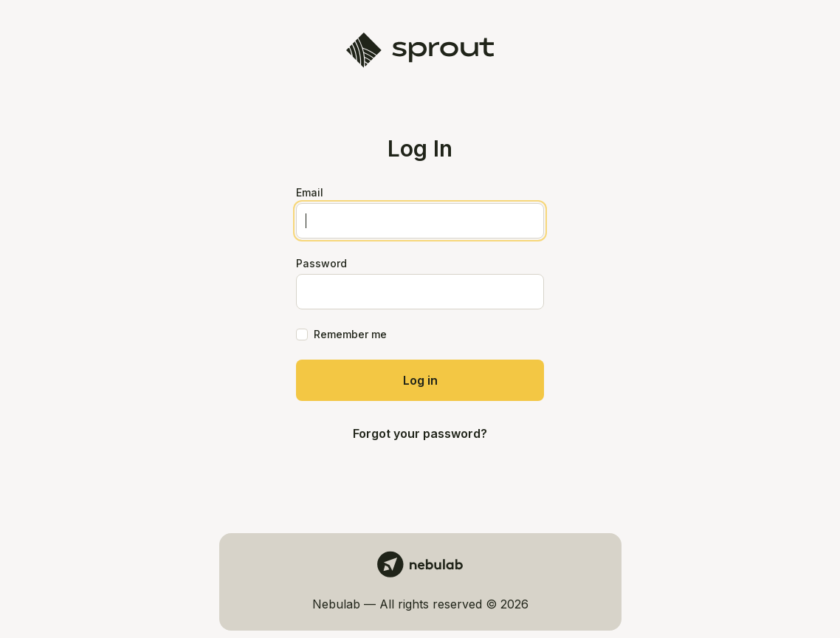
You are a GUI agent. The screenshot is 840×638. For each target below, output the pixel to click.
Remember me (350, 334)
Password (321, 263)
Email (310, 192)
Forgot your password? (420, 433)
